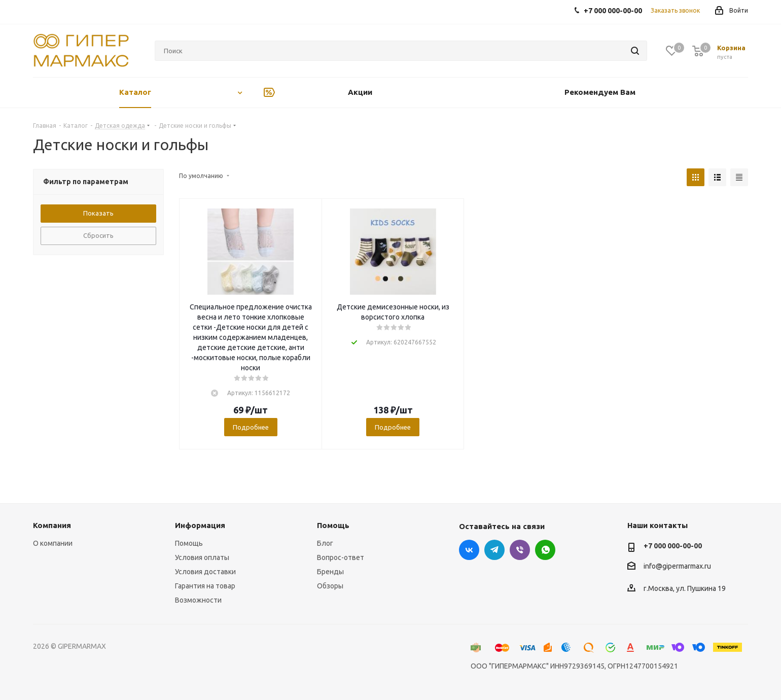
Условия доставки (205, 572)
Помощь (189, 543)
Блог (325, 543)
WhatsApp (545, 550)
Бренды (330, 572)
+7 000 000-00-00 (673, 546)
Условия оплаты (202, 557)
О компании (53, 543)
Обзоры (330, 586)
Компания (52, 525)
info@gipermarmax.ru (677, 566)
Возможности (198, 600)
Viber (520, 550)
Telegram (494, 550)
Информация (200, 525)
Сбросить (98, 235)
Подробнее (251, 427)
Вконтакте (469, 550)
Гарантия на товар (205, 586)
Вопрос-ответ (341, 557)
